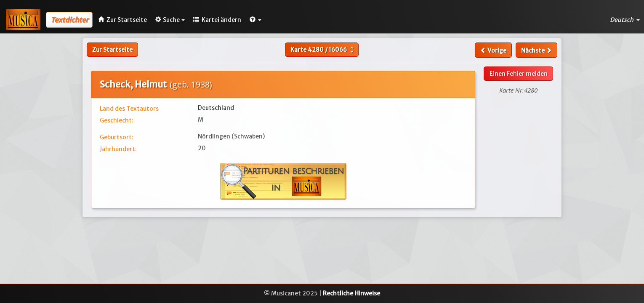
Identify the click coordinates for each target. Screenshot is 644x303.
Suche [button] (170, 20)
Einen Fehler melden (519, 74)
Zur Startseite (112, 50)
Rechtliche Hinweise (351, 293)
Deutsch (625, 20)
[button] (255, 20)
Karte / (323, 50)
